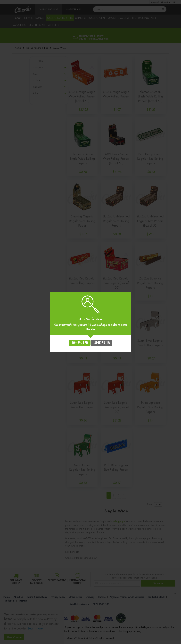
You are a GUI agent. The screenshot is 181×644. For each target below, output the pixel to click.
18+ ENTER (80, 343)
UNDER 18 (102, 343)
